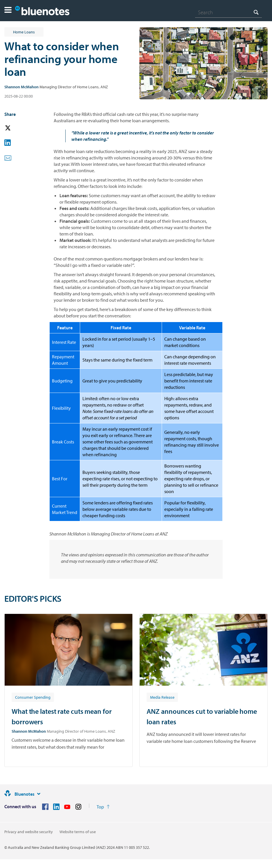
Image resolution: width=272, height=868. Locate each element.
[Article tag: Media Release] (162, 697)
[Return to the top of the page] (103, 807)
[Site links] (39, 794)
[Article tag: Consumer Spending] (33, 697)
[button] (8, 11)
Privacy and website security (29, 832)
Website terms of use (78, 832)
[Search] (228, 12)
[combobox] (228, 12)
